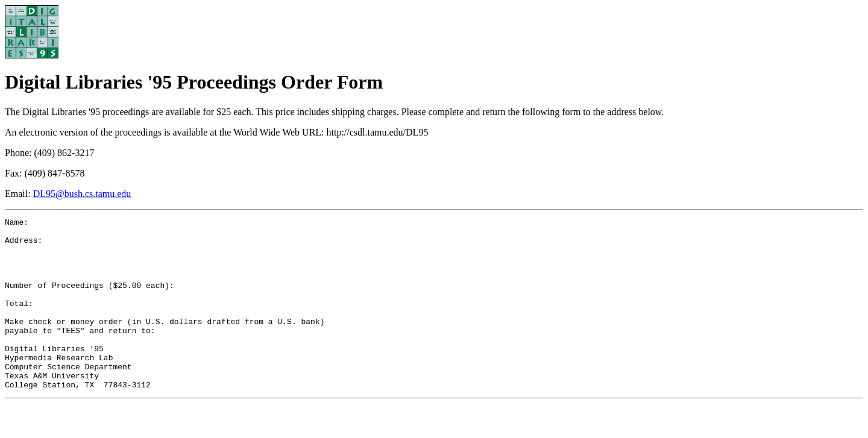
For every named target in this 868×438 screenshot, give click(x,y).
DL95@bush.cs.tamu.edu (82, 194)
